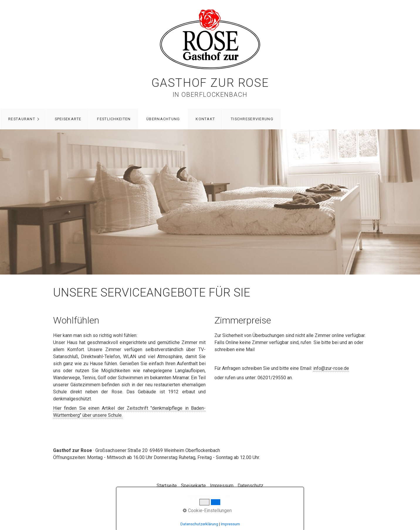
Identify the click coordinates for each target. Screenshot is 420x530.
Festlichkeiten (114, 119)
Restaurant (22, 119)
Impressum (222, 486)
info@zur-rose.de (331, 368)
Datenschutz (250, 486)
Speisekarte (68, 119)
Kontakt (205, 119)
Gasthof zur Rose (210, 83)
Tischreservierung (252, 119)
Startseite (167, 486)
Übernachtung (163, 119)
